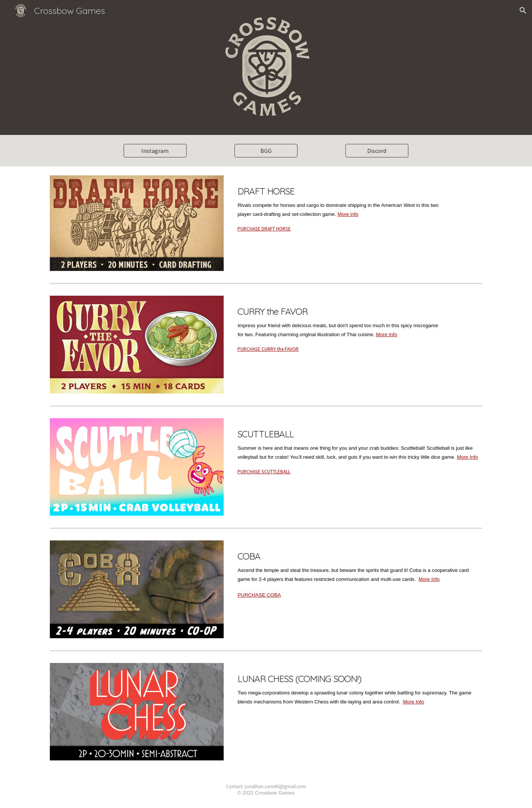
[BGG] (266, 151)
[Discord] (377, 151)
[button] (523, 10)
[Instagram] (155, 151)
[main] (340, 206)
